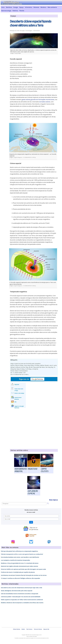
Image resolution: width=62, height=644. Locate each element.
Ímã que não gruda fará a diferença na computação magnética (19, 551)
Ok (31, 522)
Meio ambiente (52, 7)
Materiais (36, 7)
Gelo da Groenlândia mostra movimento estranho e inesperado (20, 594)
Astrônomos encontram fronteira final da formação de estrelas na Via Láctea (24, 575)
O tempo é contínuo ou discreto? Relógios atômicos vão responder (21, 578)
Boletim (23, 629)
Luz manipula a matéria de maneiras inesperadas (15, 560)
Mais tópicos (53, 500)
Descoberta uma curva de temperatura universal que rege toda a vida (22, 588)
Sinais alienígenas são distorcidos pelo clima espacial (17, 591)
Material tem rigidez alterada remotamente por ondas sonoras (20, 566)
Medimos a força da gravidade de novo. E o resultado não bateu (20, 563)
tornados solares (45, 102)
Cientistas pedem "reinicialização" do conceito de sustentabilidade (21, 597)
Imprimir (17, 384)
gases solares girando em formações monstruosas (38, 99)
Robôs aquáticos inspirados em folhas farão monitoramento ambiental (22, 600)
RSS (15, 402)
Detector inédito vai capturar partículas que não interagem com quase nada (23, 569)
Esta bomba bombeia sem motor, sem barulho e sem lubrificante (20, 557)
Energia (16, 7)
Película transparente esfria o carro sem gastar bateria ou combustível (22, 554)
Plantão (22, 11)
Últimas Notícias (17, 629)
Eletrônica (9, 7)
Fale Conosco (29, 629)
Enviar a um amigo (19, 393)
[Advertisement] (46, 67)
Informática (28, 7)
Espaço (21, 7)
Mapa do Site (46, 629)
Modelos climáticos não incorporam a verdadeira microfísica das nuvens (22, 603)
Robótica (15, 11)
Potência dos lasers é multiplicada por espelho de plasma (18, 572)
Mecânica (43, 7)
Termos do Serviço (38, 629)
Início (3, 7)
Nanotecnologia (6, 11)
